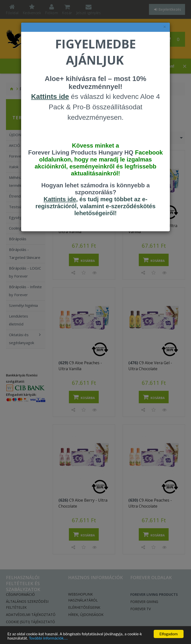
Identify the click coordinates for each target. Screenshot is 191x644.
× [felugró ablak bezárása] (165, 27)
